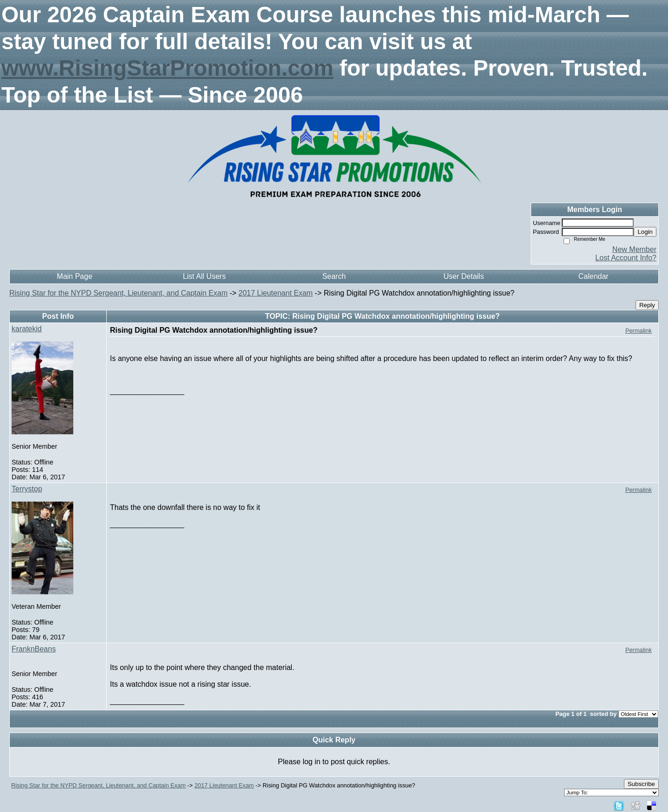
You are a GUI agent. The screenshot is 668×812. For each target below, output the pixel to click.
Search (334, 276)
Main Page (75, 276)
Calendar (594, 276)
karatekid (27, 329)
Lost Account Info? (626, 258)
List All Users (204, 276)
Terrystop (27, 489)
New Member (634, 249)
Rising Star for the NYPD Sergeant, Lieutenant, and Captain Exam (118, 293)
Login (645, 232)
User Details (464, 276)
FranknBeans (34, 649)
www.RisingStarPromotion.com (167, 68)
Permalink (639, 331)
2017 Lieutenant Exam (276, 293)
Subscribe (641, 784)
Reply (647, 305)
